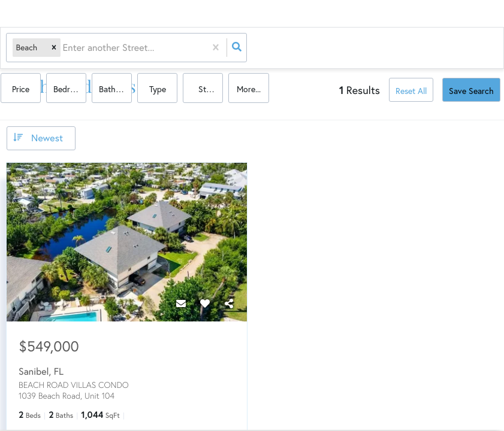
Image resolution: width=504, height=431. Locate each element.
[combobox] (64, 48)
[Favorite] (205, 302)
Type (391, 49)
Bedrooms (307, 49)
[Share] (229, 302)
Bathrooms (351, 49)
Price (260, 49)
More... (479, 49)
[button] (54, 48)
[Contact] (181, 302)
